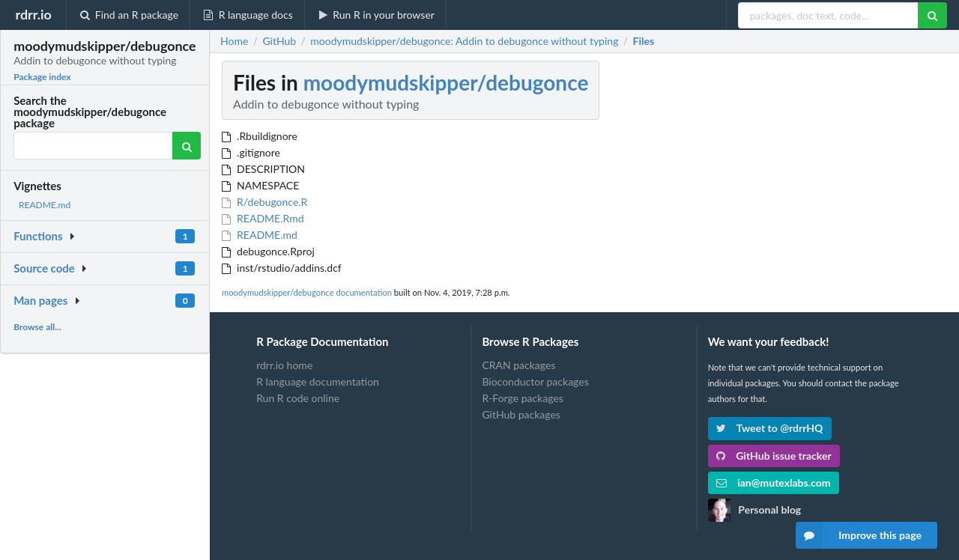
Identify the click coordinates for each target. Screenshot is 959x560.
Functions (38, 236)
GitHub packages (521, 414)
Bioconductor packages (535, 381)
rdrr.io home (284, 365)
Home (234, 41)
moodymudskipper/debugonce (446, 82)
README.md (45, 205)
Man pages (40, 300)
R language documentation (318, 381)
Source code (44, 268)
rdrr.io (33, 14)
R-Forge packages (522, 398)
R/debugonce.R (264, 202)
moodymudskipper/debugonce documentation (307, 292)
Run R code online (298, 398)
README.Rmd (263, 218)
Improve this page (859, 535)
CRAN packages (518, 365)
